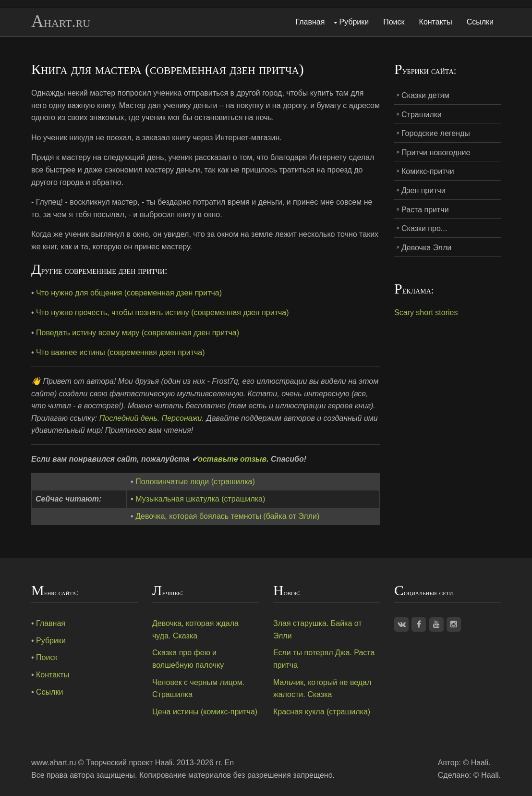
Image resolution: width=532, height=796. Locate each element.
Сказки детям (425, 95)
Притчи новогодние (436, 153)
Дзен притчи (423, 190)
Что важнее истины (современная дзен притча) (120, 352)
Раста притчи (425, 210)
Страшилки (422, 115)
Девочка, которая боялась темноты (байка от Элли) (227, 516)
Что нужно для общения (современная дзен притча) (129, 293)
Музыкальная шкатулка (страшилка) (200, 499)
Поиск (394, 22)
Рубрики (354, 22)
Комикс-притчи (428, 171)
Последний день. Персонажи (151, 418)
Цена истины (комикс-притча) (205, 712)
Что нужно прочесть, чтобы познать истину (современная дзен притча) (162, 312)
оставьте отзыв (232, 459)
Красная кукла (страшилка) (322, 712)
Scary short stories (426, 312)
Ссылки (480, 22)
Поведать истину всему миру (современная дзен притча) (138, 333)
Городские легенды (436, 133)
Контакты (436, 22)
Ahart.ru (61, 22)
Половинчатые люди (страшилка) (195, 482)
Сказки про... (424, 228)
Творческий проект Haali (129, 763)
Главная (310, 22)
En (230, 763)
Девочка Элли (426, 248)
